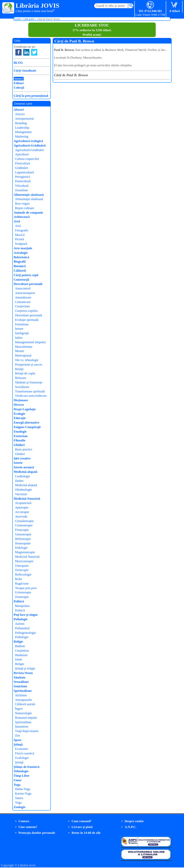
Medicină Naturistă (27, 499)
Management (23, 132)
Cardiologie (22, 476)
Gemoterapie (23, 534)
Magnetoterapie (25, 552)
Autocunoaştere (25, 293)
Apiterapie (22, 507)
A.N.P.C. (131, 827)
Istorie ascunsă (24, 467)
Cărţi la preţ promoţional (31, 96)
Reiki (18, 579)
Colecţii (19, 88)
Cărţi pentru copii (26, 275)
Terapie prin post (26, 588)
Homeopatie (23, 543)
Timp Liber (22, 776)
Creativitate (22, 306)
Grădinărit (22, 168)
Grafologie (22, 758)
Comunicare (23, 302)
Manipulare (22, 606)
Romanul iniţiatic (26, 718)
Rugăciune (22, 584)
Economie (21, 749)
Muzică (20, 235)
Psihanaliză (22, 628)
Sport (18, 740)
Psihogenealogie (25, 633)
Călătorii (20, 271)
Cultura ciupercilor (27, 159)
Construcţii (21, 280)
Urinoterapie (23, 592)
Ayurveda (21, 516)
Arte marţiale (23, 248)
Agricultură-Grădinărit (30, 145)
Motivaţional (23, 355)
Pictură (19, 239)
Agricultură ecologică (28, 141)
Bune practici (24, 449)
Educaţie (20, 418)
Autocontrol (23, 288)
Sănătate (20, 677)
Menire (20, 351)
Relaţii (19, 369)
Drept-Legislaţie (25, 409)
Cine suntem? (28, 827)
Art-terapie (22, 512)
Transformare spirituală (30, 391)
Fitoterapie (22, 530)
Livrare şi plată (82, 827)
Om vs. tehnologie (27, 360)
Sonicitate (20, 686)
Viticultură (22, 186)
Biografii (20, 262)
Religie (18, 642)
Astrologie (21, 253)
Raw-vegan (22, 204)
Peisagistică (22, 177)
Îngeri (19, 709)
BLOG (18, 63)
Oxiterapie (22, 570)
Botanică (20, 266)
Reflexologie (23, 575)
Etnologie (20, 432)
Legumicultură (24, 172)
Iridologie (21, 548)
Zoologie (19, 807)
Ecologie (19, 414)
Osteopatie (22, 566)
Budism (20, 646)
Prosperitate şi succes (29, 364)
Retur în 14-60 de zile (86, 833)
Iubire (19, 338)
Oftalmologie (24, 490)
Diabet (19, 481)
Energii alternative (26, 423)
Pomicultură (23, 181)
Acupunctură (23, 503)
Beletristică (21, 257)
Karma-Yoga (23, 794)
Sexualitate (21, 682)
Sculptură (21, 244)
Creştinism (22, 651)
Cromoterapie (24, 525)
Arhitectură (22, 217)
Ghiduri (19, 445)
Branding (21, 123)
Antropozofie (24, 700)
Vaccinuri (21, 494)
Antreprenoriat (24, 119)
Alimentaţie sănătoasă (29, 195)
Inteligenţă (22, 333)
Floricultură (22, 163)
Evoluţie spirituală (27, 320)
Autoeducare (23, 297)
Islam (19, 659)
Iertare (19, 329)
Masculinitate (24, 347)
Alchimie (21, 695)
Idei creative (22, 458)
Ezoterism (21, 436)
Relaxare (21, 378)
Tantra (19, 798)
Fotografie (22, 230)
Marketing (22, 136)
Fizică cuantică (25, 753)
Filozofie (19, 440)
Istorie (18, 463)
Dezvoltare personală (28, 284)
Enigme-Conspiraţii (27, 427)
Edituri (19, 83)
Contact (24, 821)
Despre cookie (134, 821)
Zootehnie (21, 190)
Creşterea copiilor (26, 311)
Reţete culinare (25, 208)
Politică (19, 601)
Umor (18, 780)
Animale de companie (28, 213)
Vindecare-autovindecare (31, 396)
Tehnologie (21, 771)
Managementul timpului (30, 342)
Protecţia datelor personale (37, 833)
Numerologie (23, 713)
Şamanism (22, 726)
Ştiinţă (18, 744)
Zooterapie (22, 597)
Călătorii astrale (25, 704)
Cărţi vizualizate (25, 71)
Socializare (22, 387)
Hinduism (21, 655)
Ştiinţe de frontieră (27, 767)
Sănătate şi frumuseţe (29, 382)
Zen (17, 735)
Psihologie (21, 619)
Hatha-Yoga (23, 789)
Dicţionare (21, 400)
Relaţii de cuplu (25, 373)
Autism (20, 624)
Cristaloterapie (24, 521)
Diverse (19, 405)
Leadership (22, 128)
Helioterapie (23, 539)
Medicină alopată (25, 472)
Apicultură (22, 154)
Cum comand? (82, 821)
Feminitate (22, 324)
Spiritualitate (23, 691)
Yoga (17, 785)
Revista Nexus (23, 673)
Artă (17, 221)
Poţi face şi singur (26, 615)
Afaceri (19, 110)
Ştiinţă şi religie (25, 668)
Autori (18, 79)
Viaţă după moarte (27, 731)
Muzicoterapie (24, 561)
